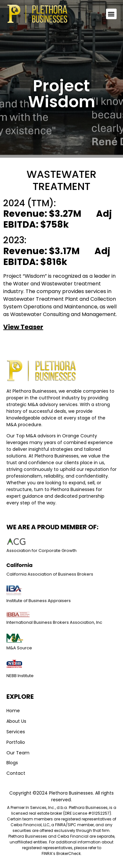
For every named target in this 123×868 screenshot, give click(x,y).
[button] (111, 16)
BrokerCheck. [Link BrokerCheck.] (69, 853)
